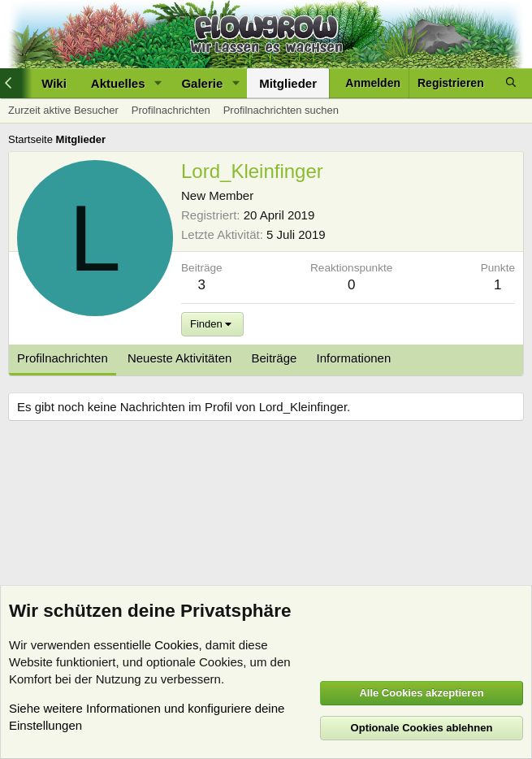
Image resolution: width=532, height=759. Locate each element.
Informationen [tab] (354, 358)
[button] (158, 83)
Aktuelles (118, 83)
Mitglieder (288, 83)
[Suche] (511, 83)
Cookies (176, 645)
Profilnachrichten (171, 110)
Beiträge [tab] (275, 358)
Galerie (202, 83)
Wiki (54, 83)
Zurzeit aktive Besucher (63, 110)
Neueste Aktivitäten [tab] (179, 358)
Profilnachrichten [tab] (63, 358)
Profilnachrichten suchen (281, 110)
